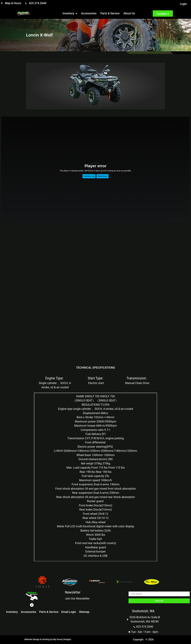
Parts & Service (110, 13)
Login (183, 4)
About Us (129, 13)
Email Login (70, 612)
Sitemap (86, 612)
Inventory (70, 13)
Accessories (89, 13)
